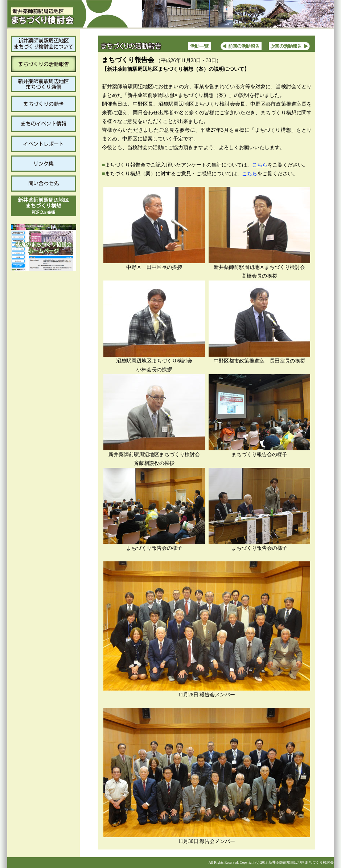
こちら (260, 165)
